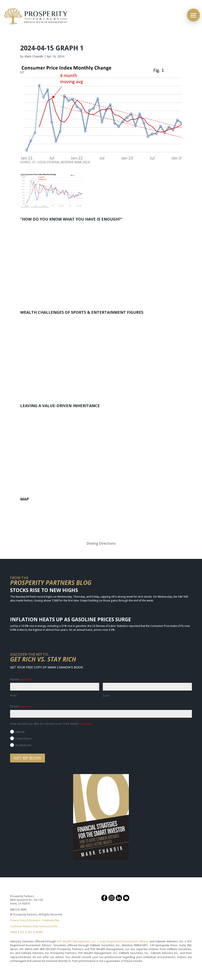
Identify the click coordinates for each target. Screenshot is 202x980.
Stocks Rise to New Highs (44, 590)
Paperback (23, 738)
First (13, 695)
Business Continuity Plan (44, 920)
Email (21, 706)
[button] (193, 15)
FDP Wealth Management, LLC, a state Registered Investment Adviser (103, 941)
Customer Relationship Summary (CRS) (34, 926)
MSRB (39, 932)
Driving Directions (101, 543)
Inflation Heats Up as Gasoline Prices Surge (71, 619)
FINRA (14, 932)
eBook (20, 732)
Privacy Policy (18, 920)
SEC (22, 932)
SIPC (30, 932)
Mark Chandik (34, 56)
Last (106, 695)
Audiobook (23, 745)
